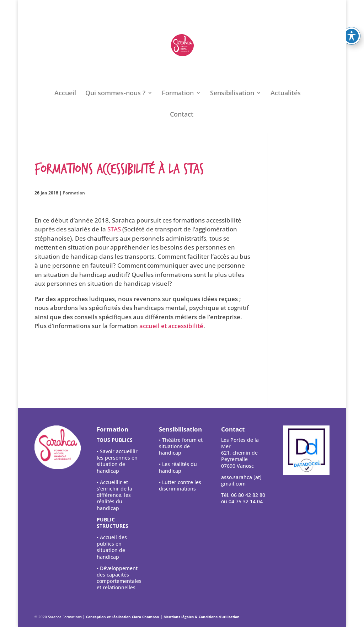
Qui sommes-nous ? (115, 94)
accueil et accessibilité (171, 326)
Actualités (286, 94)
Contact (182, 115)
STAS (114, 229)
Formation (178, 94)
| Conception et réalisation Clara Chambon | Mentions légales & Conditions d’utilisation (161, 617)
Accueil (65, 94)
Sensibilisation (232, 94)
